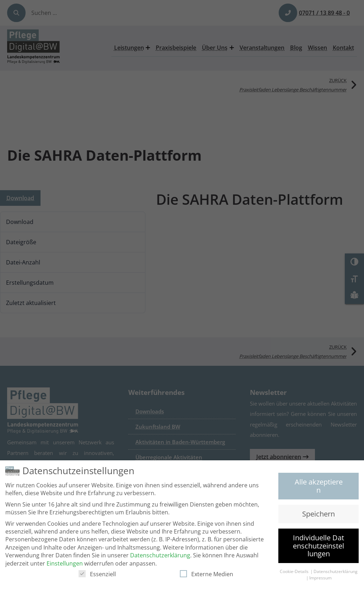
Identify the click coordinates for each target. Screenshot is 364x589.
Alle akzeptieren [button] (319, 487)
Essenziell (97, 575)
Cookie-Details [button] (295, 572)
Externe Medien (207, 575)
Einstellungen (65, 564)
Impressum (320, 579)
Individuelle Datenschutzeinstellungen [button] (318, 547)
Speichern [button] (318, 515)
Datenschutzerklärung (160, 556)
